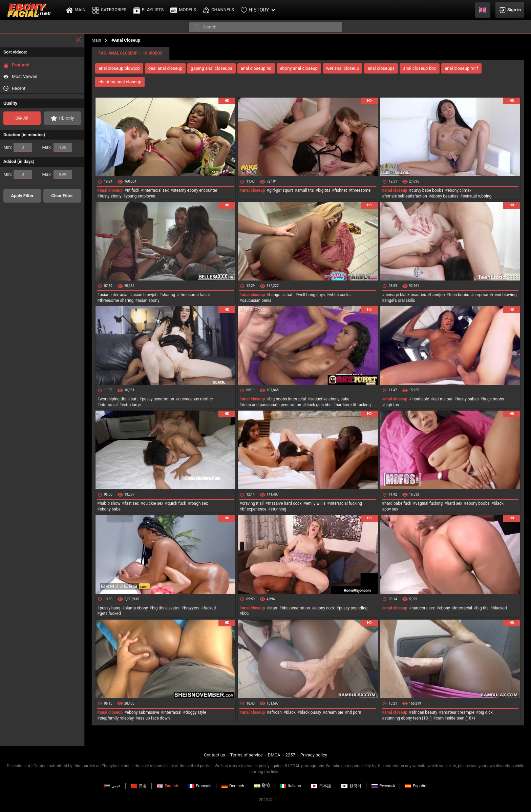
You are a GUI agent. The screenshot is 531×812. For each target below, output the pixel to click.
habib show (110, 503)
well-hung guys (311, 295)
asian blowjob (145, 295)
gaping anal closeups (211, 68)
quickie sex (153, 503)
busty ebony (110, 196)
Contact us (215, 755)
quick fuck (177, 503)
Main (96, 40)
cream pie (334, 712)
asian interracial (114, 295)
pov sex (391, 509)
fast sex (132, 503)
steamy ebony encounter (195, 190)
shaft (289, 295)
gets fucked (110, 613)
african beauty (424, 712)
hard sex (455, 503)
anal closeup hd (256, 68)
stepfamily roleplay (117, 718)
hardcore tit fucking (353, 405)
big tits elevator (166, 608)
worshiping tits (113, 399)
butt (134, 399)
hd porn (354, 712)
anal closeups (381, 68)
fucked (210, 608)
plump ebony (136, 608)
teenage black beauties (405, 295)
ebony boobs (478, 503)
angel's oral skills (400, 300)
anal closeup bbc (420, 68)
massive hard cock (285, 503)
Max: (57, 147)
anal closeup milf (461, 68)
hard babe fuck (398, 503)
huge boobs (494, 399)
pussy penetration (158, 399)
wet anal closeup (343, 68)
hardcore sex (423, 608)
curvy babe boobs (427, 190)
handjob (438, 295)
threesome (361, 190)
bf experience (254, 509)
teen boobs (459, 295)
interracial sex (156, 190)
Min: (18, 147)
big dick (485, 712)
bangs (275, 295)
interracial (109, 405)
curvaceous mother (196, 399)
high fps (392, 405)
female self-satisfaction (406, 196)
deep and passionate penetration (272, 405)
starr (273, 608)
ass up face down (154, 718)
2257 (290, 755)
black (499, 503)
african (275, 712)
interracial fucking (346, 503)
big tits (324, 190)
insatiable (420, 399)
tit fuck (133, 190)
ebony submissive (143, 712)
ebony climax (460, 190)
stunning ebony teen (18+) (408, 718)
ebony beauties (445, 196)
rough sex (199, 503)
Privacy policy (314, 755)
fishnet (341, 190)
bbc (246, 613)
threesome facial (195, 295)
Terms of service (247, 755)
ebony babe (110, 509)
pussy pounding (353, 608)
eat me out (443, 399)
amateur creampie (458, 712)
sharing (169, 295)
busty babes (468, 399)
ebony (444, 608)
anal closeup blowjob (119, 68)
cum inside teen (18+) (455, 718)
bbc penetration (296, 608)
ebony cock (325, 608)
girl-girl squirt (281, 190)
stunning (278, 509)
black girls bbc (318, 405)
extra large (131, 405)
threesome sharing (116, 300)
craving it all (253, 503)
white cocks (340, 295)
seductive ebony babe (330, 399)
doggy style (196, 712)
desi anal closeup (165, 68)
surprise (481, 295)
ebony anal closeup (299, 68)
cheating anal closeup (120, 82)
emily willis (316, 503)
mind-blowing (504, 295)
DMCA (274, 755)
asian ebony (149, 300)
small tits (306, 190)
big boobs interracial (288, 399)
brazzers (192, 608)
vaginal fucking (429, 503)
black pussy (310, 712)
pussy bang (110, 608)
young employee (140, 196)
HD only (62, 118)
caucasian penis (257, 300)
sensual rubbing (477, 196)
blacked (500, 608)
